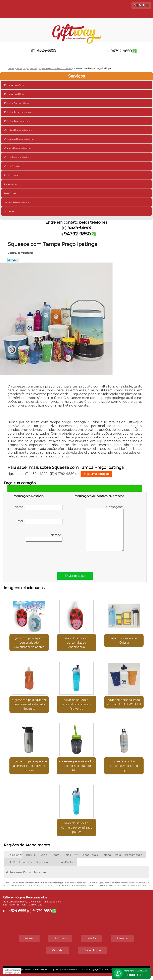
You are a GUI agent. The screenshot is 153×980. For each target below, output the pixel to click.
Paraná (106, 855)
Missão (91, 938)
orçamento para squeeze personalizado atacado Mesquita (29, 704)
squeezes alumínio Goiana (124, 640)
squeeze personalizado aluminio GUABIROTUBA (124, 702)
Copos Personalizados (17, 157)
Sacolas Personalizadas (18, 202)
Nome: (38, 508)
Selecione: (15, 855)
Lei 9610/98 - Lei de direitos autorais (128, 885)
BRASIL (31, 855)
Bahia (43, 855)
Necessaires (11, 184)
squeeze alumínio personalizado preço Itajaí (124, 766)
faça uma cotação (96, 474)
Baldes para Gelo (14, 85)
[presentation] (38, 556)
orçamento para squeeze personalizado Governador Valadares (29, 643)
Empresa (60, 938)
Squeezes (10, 211)
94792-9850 (121, 51)
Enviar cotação (75, 576)
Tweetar (13, 260)
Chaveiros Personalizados (19, 139)
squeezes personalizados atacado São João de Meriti (76, 766)
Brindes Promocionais (17, 121)
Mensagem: (105, 528)
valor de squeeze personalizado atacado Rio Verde (76, 704)
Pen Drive (10, 193)
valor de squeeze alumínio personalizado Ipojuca (76, 828)
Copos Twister (13, 166)
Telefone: (44, 537)
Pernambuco (134, 855)
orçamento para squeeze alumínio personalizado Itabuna (29, 766)
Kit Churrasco (12, 175)
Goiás (67, 855)
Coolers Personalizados (18, 148)
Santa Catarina (46, 862)
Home (29, 938)
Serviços (76, 76)
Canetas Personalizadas (18, 130)
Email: (39, 522)
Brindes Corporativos (17, 103)
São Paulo (66, 862)
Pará (118, 855)
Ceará (55, 855)
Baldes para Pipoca (16, 94)
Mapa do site (92, 950)
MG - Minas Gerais (86, 855)
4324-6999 (47, 50)
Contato (58, 950)
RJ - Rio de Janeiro (20, 862)
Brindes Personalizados (18, 112)
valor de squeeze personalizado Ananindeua (76, 643)
